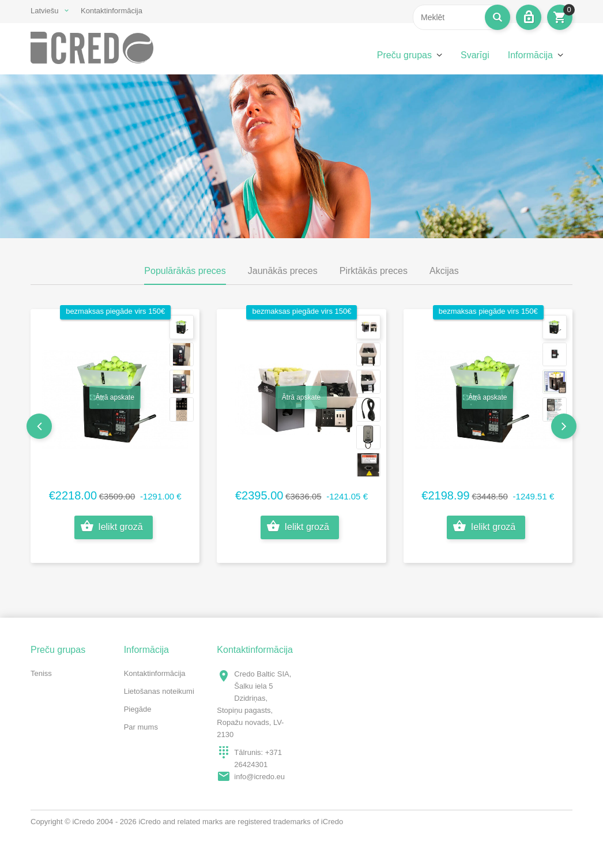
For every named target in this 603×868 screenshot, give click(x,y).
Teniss (41, 673)
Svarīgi (475, 55)
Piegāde (138, 709)
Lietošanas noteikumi (159, 691)
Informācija (530, 55)
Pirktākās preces (374, 271)
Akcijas (444, 271)
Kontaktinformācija (112, 11)
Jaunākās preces (283, 271)
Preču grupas (404, 55)
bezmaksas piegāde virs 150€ (115, 311)
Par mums (141, 727)
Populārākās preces (185, 271)
